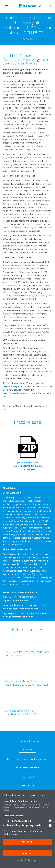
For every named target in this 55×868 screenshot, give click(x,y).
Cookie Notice (11, 834)
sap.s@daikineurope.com (16, 600)
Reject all (28, 853)
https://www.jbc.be (13, 386)
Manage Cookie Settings (28, 860)
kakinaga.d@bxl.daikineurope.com (20, 609)
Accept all (28, 842)
